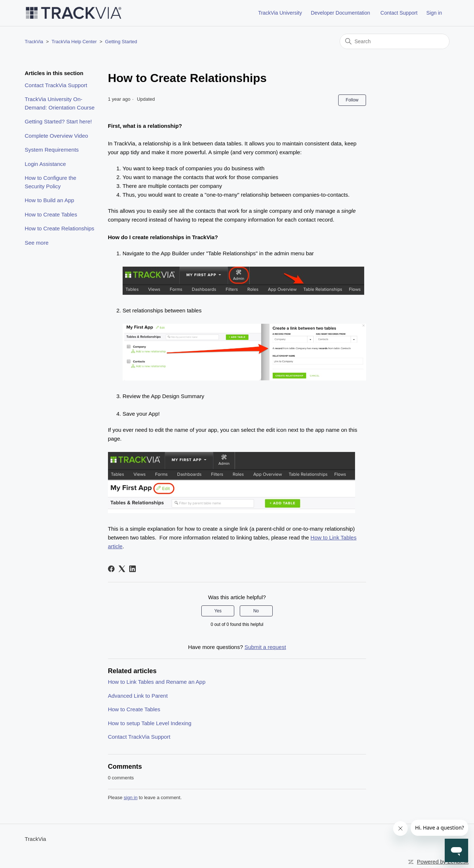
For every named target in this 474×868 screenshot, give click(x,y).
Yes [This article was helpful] (218, 611)
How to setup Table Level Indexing (150, 723)
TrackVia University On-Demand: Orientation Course (60, 103)
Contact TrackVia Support (56, 85)
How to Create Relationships (60, 228)
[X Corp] (122, 569)
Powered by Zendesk (443, 862)
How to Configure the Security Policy (51, 182)
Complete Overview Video (57, 136)
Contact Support (399, 13)
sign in (131, 797)
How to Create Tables (51, 214)
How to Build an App (50, 200)
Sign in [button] (434, 13)
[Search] (395, 41)
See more (37, 243)
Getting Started (121, 42)
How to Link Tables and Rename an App (157, 682)
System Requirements (52, 150)
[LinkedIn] (133, 569)
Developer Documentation (340, 13)
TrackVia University (280, 13)
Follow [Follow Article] (352, 100)
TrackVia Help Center (74, 42)
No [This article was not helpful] (256, 611)
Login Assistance (46, 164)
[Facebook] (111, 569)
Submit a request (265, 647)
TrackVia (34, 42)
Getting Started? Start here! (58, 121)
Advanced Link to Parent (138, 696)
